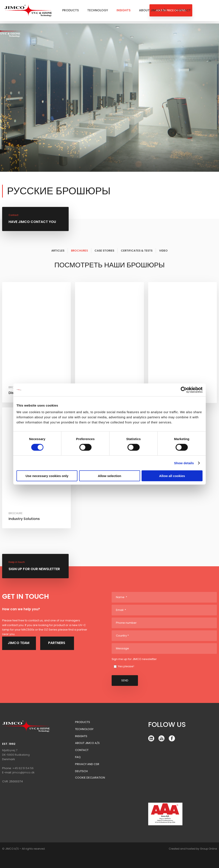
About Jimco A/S (153, 10)
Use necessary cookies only (47, 476)
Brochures (79, 251)
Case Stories (104, 251)
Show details (184, 463)
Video (163, 251)
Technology (98, 10)
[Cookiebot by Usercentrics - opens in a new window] (184, 390)
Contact (183, 10)
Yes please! (126, 666)
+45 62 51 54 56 (23, 768)
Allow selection (109, 476)
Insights (124, 10)
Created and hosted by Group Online (193, 849)
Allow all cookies (172, 476)
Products (70, 10)
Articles (58, 251)
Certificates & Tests (137, 251)
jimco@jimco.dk (24, 772)
